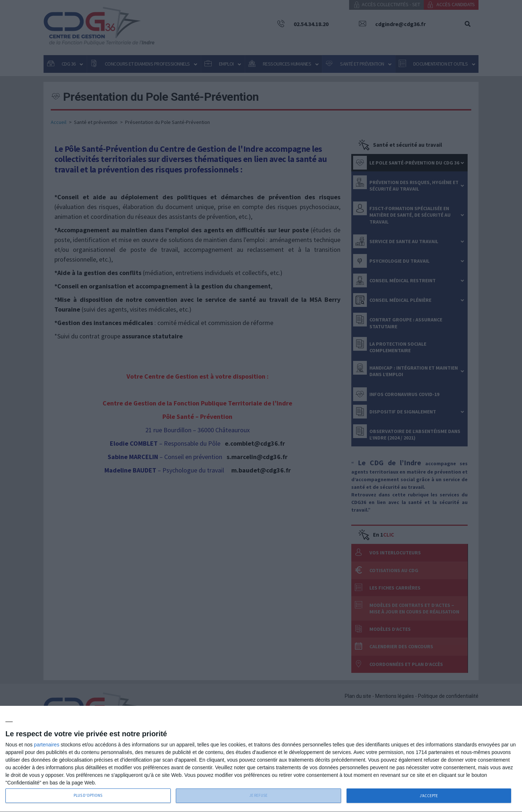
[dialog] (261, 759)
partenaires (47, 745)
